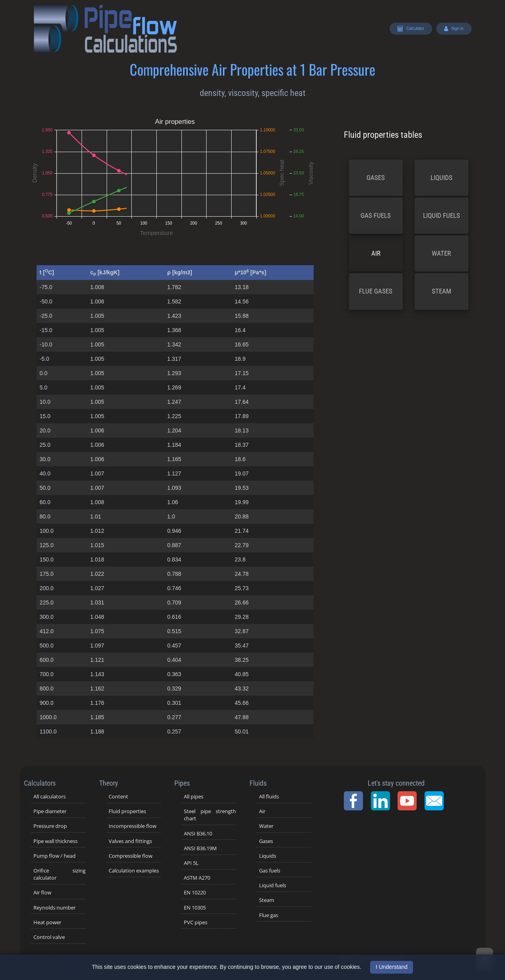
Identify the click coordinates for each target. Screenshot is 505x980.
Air (376, 253)
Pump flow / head (55, 856)
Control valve (49, 937)
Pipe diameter (50, 811)
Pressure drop (50, 826)
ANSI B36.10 (198, 833)
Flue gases (376, 291)
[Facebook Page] (356, 801)
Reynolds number (55, 908)
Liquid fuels (442, 215)
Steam (442, 291)
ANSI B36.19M (200, 848)
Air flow (42, 892)
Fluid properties (127, 811)
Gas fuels (376, 215)
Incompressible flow (133, 826)
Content (118, 796)
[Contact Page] (437, 801)
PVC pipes (196, 922)
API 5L (191, 863)
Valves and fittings (130, 841)
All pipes (194, 796)
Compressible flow (131, 856)
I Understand (392, 967)
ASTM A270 (197, 878)
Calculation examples (134, 870)
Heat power (47, 922)
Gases (376, 178)
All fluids (269, 796)
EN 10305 (195, 908)
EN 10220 (195, 892)
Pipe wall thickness (56, 841)
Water (441, 253)
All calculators (50, 796)
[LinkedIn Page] (383, 801)
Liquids (442, 178)
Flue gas (269, 915)
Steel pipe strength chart (210, 815)
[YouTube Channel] (409, 801)
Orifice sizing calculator (59, 874)
